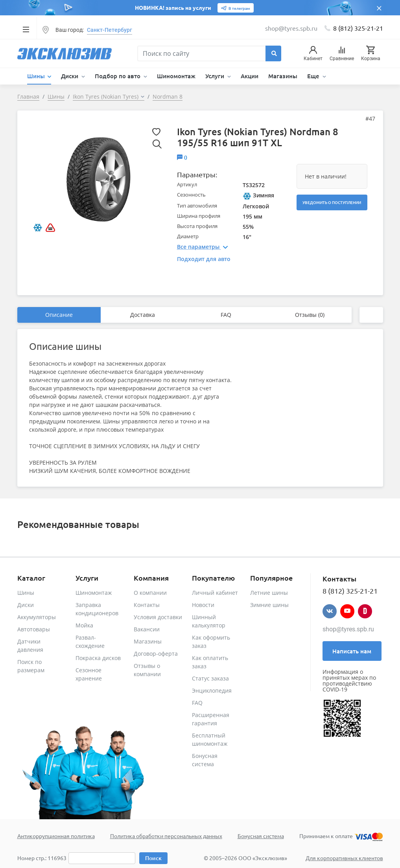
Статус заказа (210, 678)
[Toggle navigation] (26, 29)
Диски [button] (70, 76)
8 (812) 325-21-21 (358, 28)
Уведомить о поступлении (332, 202)
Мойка (84, 625)
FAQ (226, 315)
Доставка (143, 315)
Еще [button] (314, 76)
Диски (26, 605)
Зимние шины (269, 605)
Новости (203, 605)
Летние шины (269, 593)
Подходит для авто (204, 259)
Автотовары (34, 629)
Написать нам (352, 651)
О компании (150, 593)
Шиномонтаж (176, 76)
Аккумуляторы (37, 617)
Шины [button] (37, 76)
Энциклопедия (212, 691)
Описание (59, 315)
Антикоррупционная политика (56, 836)
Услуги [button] (216, 76)
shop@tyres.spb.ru (348, 629)
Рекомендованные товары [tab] (78, 524)
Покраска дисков (98, 658)
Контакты (147, 605)
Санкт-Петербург (110, 30)
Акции (250, 76)
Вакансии (147, 629)
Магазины (283, 76)
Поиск (153, 858)
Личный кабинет (215, 593)
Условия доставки (158, 617)
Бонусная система (261, 836)
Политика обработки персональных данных (166, 836)
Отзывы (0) (310, 315)
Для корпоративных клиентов (344, 858)
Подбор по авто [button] (118, 76)
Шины (26, 593)
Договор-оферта (156, 654)
